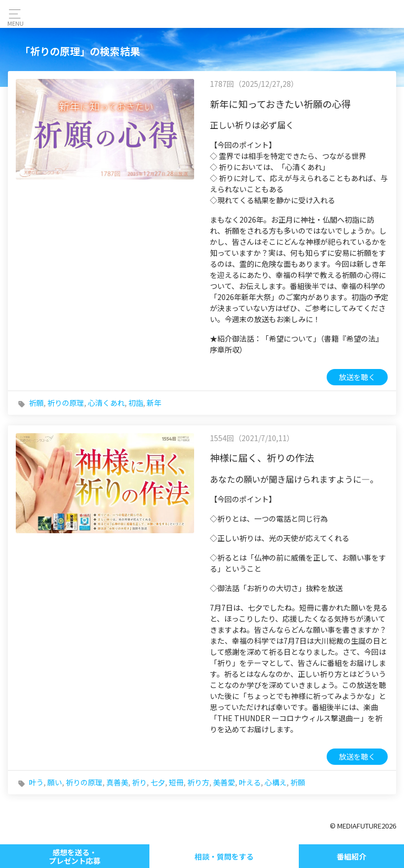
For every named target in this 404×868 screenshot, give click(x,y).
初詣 (136, 403)
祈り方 (198, 782)
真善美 (117, 782)
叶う (36, 782)
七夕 (158, 782)
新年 (154, 403)
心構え (276, 782)
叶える (250, 782)
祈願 (36, 403)
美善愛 (224, 782)
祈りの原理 (66, 403)
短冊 (176, 782)
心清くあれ (106, 403)
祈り (139, 782)
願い (55, 782)
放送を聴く (357, 377)
